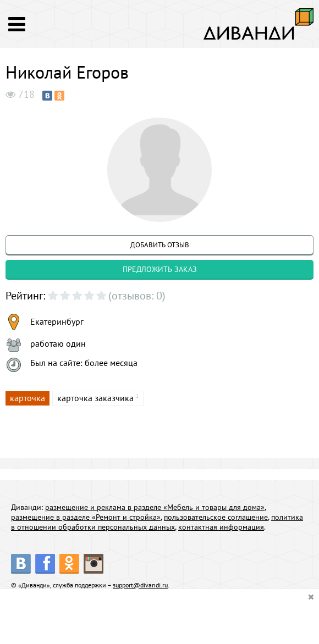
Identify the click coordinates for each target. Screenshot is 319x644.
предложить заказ (160, 269)
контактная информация (221, 527)
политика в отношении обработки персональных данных (157, 522)
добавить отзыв (160, 245)
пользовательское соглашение (216, 517)
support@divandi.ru (140, 585)
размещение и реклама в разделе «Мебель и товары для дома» (155, 507)
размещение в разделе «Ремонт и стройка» (86, 517)
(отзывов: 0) (137, 296)
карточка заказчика (95, 398)
